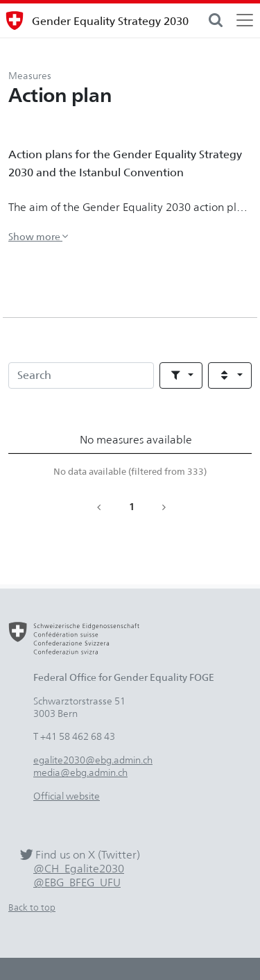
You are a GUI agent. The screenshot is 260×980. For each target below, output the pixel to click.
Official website (67, 796)
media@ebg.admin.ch (80, 772)
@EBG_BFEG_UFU (77, 882)
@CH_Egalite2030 (79, 869)
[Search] (81, 375)
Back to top (32, 907)
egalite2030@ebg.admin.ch (93, 760)
